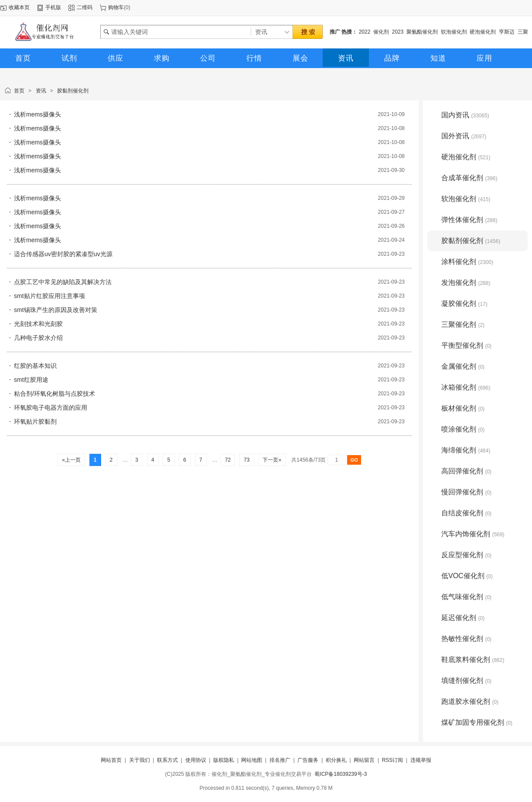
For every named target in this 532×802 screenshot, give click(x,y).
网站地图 (252, 760)
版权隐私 (224, 760)
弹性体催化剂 (469, 220)
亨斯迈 (507, 32)
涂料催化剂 (467, 262)
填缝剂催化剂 (466, 680)
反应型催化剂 (466, 555)
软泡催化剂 (454, 32)
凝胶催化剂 (464, 303)
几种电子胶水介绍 (38, 338)
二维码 (85, 7)
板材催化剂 (463, 408)
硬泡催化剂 (483, 32)
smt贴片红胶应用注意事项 (49, 296)
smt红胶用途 (31, 380)
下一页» (272, 460)
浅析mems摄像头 (38, 114)
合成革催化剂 (469, 178)
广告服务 (308, 760)
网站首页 (111, 760)
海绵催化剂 (466, 450)
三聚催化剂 (463, 324)
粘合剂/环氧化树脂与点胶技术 (55, 394)
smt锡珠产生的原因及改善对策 (56, 310)
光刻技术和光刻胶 (38, 324)
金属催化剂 (463, 366)
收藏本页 (19, 7)
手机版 (53, 7)
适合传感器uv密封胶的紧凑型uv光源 (63, 254)
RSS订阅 (393, 760)
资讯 (41, 91)
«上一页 (71, 460)
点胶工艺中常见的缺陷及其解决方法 (63, 282)
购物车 (116, 7)
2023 (398, 32)
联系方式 (167, 760)
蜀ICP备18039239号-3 (341, 774)
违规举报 (421, 760)
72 (228, 460)
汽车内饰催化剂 (473, 534)
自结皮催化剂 (466, 513)
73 (247, 460)
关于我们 (140, 760)
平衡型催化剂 (466, 345)
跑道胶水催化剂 (470, 701)
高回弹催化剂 (466, 471)
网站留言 (364, 760)
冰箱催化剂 (466, 387)
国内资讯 (465, 115)
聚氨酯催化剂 (422, 32)
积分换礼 (336, 760)
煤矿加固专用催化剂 (477, 722)
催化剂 (381, 32)
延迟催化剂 (463, 618)
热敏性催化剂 (466, 639)
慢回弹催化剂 (466, 492)
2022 (365, 32)
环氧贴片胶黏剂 (35, 422)
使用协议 (196, 760)
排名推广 (280, 760)
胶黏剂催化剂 (73, 91)
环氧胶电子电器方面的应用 (51, 408)
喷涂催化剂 (463, 429)
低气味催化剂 (466, 597)
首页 (19, 91)
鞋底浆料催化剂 (473, 660)
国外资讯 (464, 136)
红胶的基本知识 (35, 366)
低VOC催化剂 (467, 576)
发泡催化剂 (466, 283)
